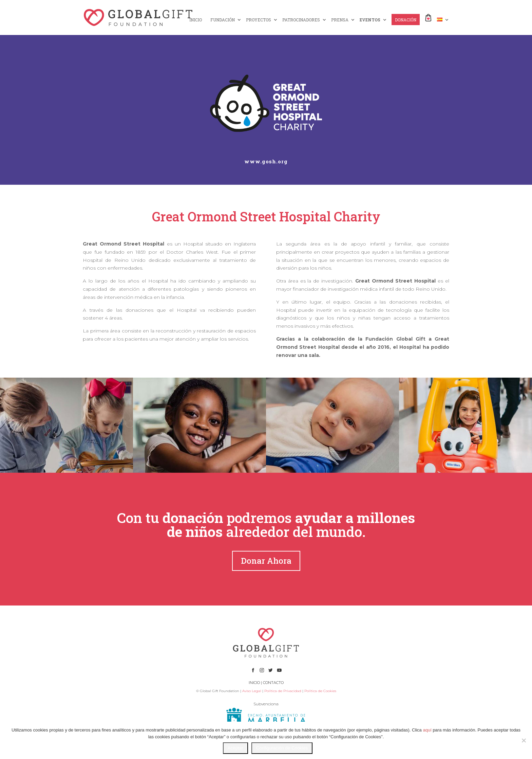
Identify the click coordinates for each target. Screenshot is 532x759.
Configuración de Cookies (282, 748)
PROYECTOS (259, 20)
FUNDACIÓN (223, 20)
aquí (427, 730)
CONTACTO (273, 683)
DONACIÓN (406, 20)
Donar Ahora (266, 561)
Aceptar (235, 748)
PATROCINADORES (301, 20)
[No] (524, 740)
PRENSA (340, 20)
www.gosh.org (266, 161)
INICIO (196, 20)
